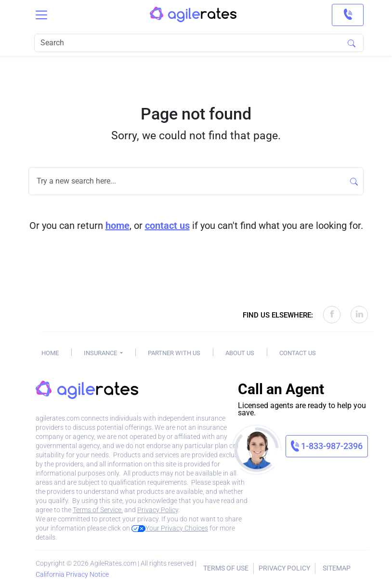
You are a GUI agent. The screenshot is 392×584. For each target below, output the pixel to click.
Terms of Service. (98, 510)
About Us (240, 353)
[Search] (199, 43)
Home (50, 353)
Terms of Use (226, 568)
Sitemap (337, 568)
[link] (348, 15)
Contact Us (298, 353)
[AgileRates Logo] (193, 15)
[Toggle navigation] (41, 15)
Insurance (101, 353)
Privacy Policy (158, 510)
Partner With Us (174, 353)
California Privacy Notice (72, 574)
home (118, 226)
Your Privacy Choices (170, 528)
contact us (167, 226)
